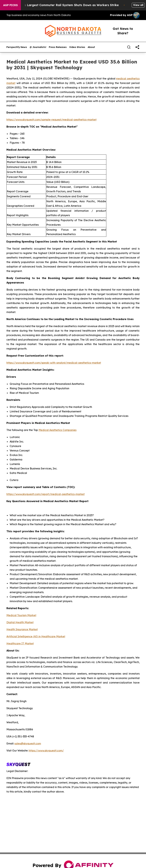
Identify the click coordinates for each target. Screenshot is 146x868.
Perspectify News (17, 47)
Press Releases (58, 47)
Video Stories (77, 47)
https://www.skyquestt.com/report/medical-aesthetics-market (46, 494)
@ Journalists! (38, 47)
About (91, 47)
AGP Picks (10, 5)
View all (138, 5)
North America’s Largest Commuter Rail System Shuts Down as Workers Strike (63, 5)
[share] (137, 47)
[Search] (129, 47)
